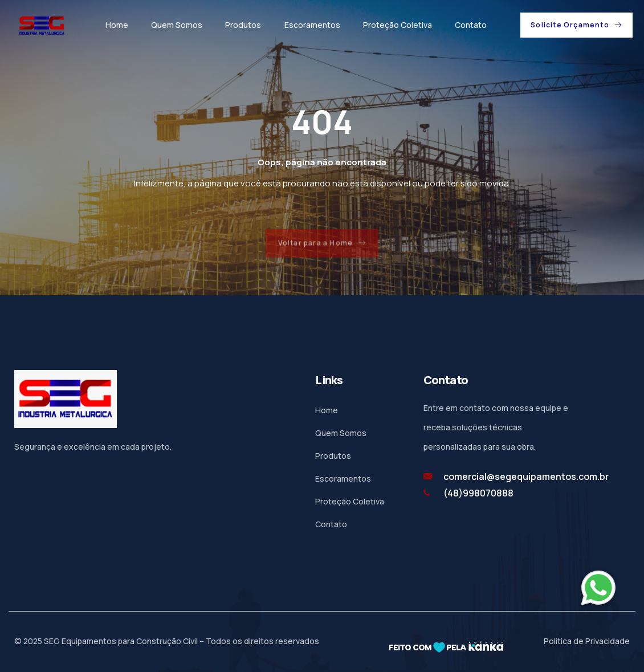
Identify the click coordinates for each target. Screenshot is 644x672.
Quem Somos (177, 25)
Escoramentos (312, 25)
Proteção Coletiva (397, 25)
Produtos (243, 25)
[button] (576, 25)
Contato (470, 25)
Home (117, 25)
